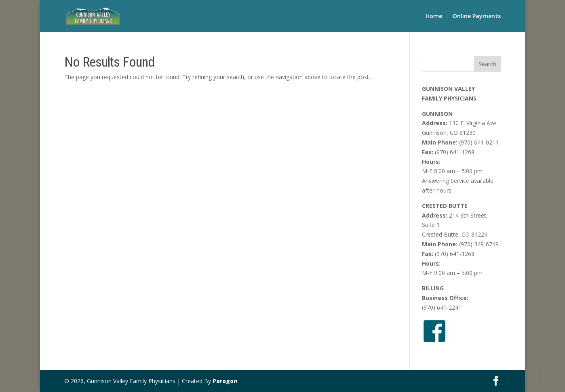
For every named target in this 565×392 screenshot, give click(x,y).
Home (434, 17)
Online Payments (477, 17)
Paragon (225, 381)
